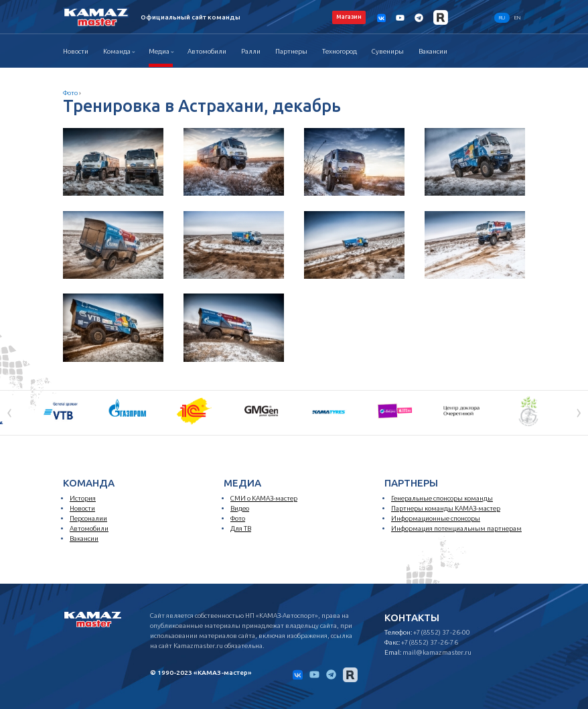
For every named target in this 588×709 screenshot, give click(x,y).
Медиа (159, 51)
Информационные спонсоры (436, 518)
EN (517, 18)
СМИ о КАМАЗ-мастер (264, 498)
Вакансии (433, 51)
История (83, 498)
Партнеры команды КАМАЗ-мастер (446, 508)
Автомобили (207, 51)
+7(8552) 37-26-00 (442, 632)
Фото (70, 93)
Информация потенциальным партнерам (456, 528)
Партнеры (291, 51)
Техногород (340, 51)
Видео (240, 508)
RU (502, 18)
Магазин (349, 17)
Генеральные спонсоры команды (442, 498)
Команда (117, 51)
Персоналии (88, 518)
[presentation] (9, 411)
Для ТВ (241, 528)
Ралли (251, 51)
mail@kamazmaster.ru (437, 652)
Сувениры (388, 51)
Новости (76, 51)
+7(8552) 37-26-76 (430, 642)
